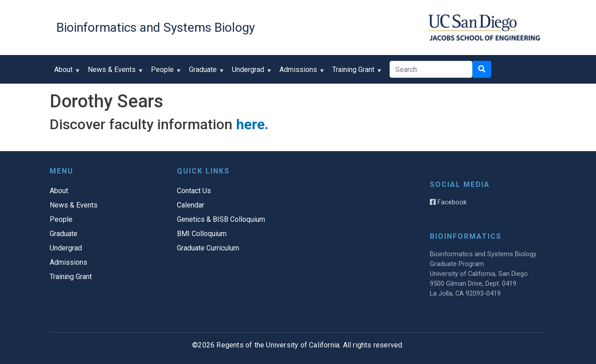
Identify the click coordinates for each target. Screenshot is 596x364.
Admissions (300, 73)
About (65, 73)
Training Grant (355, 73)
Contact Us (194, 191)
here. (252, 124)
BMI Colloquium (202, 234)
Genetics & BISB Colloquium (221, 219)
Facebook (448, 202)
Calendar (191, 205)
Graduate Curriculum (208, 248)
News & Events (114, 73)
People (164, 73)
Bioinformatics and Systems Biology (156, 28)
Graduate (205, 73)
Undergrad (250, 73)
